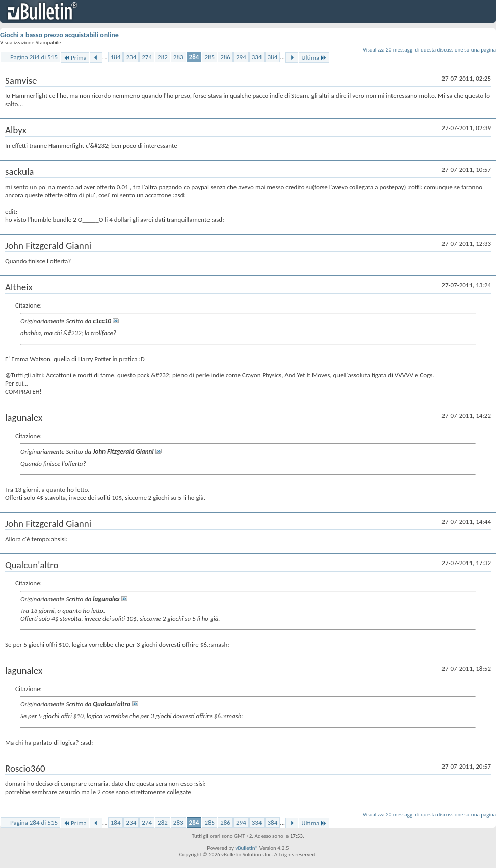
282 (163, 57)
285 (210, 57)
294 (241, 57)
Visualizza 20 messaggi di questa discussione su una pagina (429, 50)
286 (225, 57)
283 (178, 57)
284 (194, 57)
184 (116, 57)
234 (131, 57)
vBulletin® (246, 848)
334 (257, 57)
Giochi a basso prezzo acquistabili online (59, 35)
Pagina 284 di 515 (34, 57)
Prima (75, 57)
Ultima (314, 57)
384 (273, 57)
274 (147, 57)
